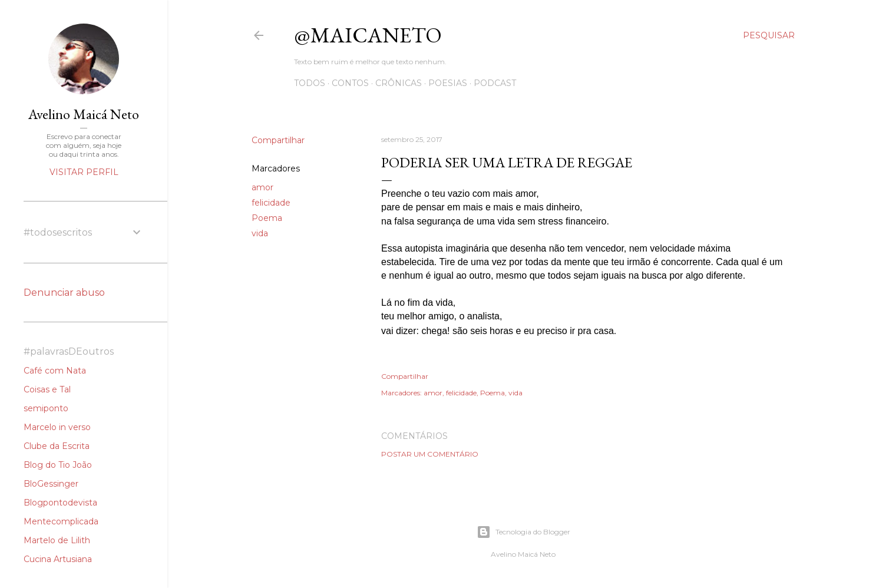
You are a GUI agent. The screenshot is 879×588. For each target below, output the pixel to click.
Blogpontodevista (60, 503)
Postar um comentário (430, 454)
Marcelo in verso (57, 427)
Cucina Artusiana (58, 559)
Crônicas (399, 83)
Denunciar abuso (64, 293)
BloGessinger (51, 484)
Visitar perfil (84, 172)
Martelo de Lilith (57, 540)
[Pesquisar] (769, 35)
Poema (267, 218)
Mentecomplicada (61, 521)
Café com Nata (55, 371)
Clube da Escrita (57, 446)
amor (262, 187)
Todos (310, 83)
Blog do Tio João (58, 465)
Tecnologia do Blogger (523, 532)
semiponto (46, 408)
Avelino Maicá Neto (84, 114)
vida (260, 233)
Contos (350, 83)
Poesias (448, 83)
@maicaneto (368, 35)
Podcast (495, 83)
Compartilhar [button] (278, 140)
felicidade (271, 203)
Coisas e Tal (47, 389)
